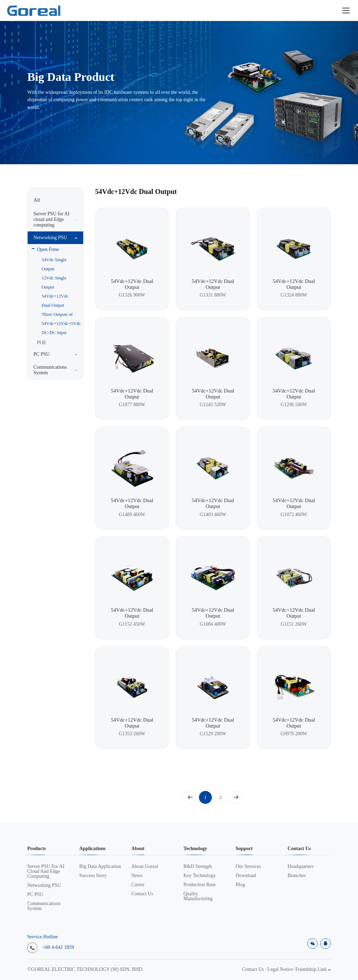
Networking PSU (44, 885)
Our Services (248, 867)
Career (138, 885)
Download (246, 876)
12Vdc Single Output (54, 282)
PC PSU (35, 895)
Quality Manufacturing (198, 896)
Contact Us (142, 894)
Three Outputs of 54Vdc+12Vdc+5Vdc (58, 319)
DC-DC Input (54, 332)
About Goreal (145, 867)
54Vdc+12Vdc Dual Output (55, 301)
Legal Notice (280, 969)
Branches (297, 876)
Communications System (44, 906)
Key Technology (200, 876)
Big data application (100, 867)
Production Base (200, 885)
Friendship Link (313, 969)
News (137, 876)
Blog (240, 885)
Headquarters (301, 867)
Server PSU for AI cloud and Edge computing (46, 871)
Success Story (93, 876)
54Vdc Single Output (54, 264)
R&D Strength (198, 867)
